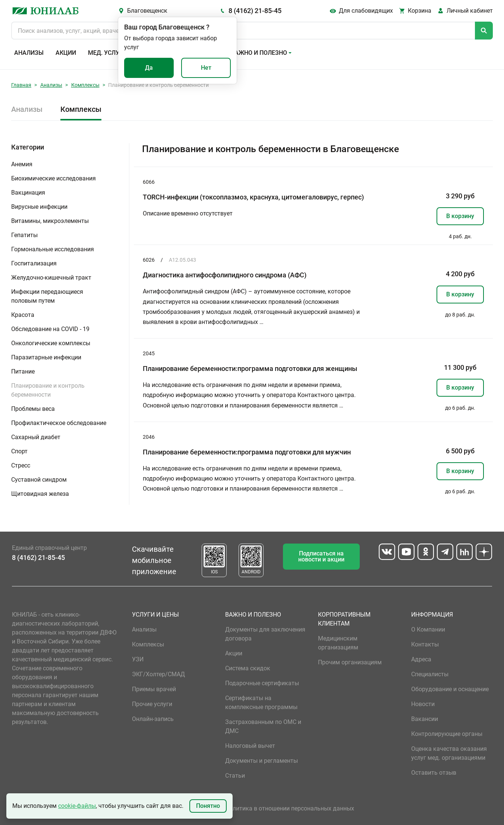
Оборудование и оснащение (450, 689)
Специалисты (430, 674)
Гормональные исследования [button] (53, 249)
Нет (206, 68)
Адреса (421, 659)
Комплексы (85, 85)
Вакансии (425, 719)
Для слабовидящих (366, 11)
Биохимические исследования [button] (53, 178)
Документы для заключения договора (265, 634)
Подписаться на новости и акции (321, 556)
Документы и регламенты (262, 761)
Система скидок (248, 668)
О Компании (428, 629)
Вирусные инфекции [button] (39, 207)
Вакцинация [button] (28, 193)
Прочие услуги (152, 704)
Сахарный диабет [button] (36, 437)
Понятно (208, 806)
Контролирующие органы (447, 734)
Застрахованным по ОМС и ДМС (263, 726)
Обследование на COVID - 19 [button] (50, 329)
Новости (423, 704)
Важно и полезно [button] (259, 53)
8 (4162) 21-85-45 (255, 11)
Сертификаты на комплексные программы (261, 703)
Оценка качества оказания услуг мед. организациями (449, 753)
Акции (66, 53)
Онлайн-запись (153, 719)
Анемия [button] (22, 164)
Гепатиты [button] (24, 235)
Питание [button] (23, 371)
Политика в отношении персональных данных (290, 808)
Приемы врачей (154, 689)
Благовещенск (147, 11)
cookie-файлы (77, 806)
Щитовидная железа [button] (40, 494)
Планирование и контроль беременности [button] (48, 390)
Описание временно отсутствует (188, 213)
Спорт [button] (19, 451)
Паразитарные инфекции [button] (46, 357)
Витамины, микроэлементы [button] (50, 221)
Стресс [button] (21, 465)
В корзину (460, 216)
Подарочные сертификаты (262, 683)
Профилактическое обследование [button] (59, 423)
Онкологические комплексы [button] (51, 343)
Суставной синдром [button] (39, 480)
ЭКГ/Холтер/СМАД (158, 674)
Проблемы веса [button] (33, 409)
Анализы (29, 53)
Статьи (235, 776)
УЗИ (138, 659)
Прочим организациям (350, 662)
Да (149, 68)
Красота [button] (23, 315)
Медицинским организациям (338, 643)
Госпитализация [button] (34, 263)
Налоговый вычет (250, 746)
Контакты (425, 644)
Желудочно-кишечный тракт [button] (51, 278)
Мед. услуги (107, 53)
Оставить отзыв (434, 773)
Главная (21, 85)
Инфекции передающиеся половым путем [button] (47, 296)
